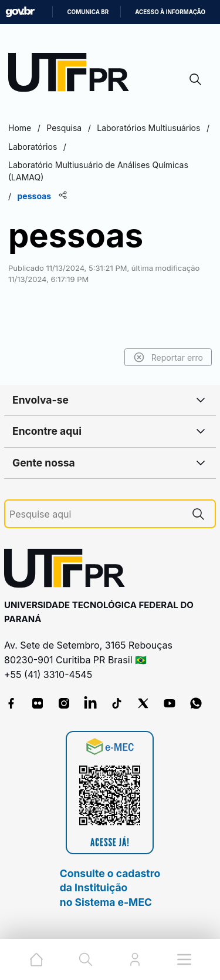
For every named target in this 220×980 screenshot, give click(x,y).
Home (20, 128)
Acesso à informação (170, 12)
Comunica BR (88, 12)
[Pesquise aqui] (96, 514)
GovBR (20, 12)
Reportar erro (168, 357)
